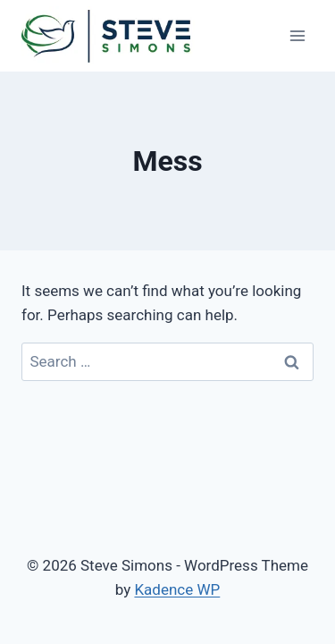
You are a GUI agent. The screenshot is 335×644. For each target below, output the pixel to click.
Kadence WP (177, 589)
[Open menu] (297, 35)
